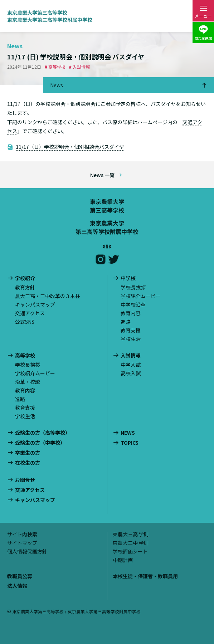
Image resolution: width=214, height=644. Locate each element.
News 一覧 (102, 175)
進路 (126, 322)
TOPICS (130, 443)
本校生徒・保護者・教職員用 (145, 576)
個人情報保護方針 (27, 551)
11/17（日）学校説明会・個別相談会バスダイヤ (70, 147)
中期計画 (123, 560)
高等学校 (25, 355)
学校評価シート (130, 551)
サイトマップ (22, 543)
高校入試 (131, 373)
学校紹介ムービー (141, 296)
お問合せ (25, 480)
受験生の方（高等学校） (43, 433)
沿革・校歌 (28, 382)
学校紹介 (25, 278)
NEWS (128, 433)
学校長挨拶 (133, 287)
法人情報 (17, 586)
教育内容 (131, 313)
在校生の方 (28, 463)
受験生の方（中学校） (40, 443)
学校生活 (131, 339)
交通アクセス (30, 313)
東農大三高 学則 (131, 534)
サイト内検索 (22, 534)
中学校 (128, 278)
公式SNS (25, 322)
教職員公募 (20, 576)
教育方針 (25, 287)
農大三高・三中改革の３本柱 (48, 296)
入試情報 (131, 355)
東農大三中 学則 (131, 543)
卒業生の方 (28, 453)
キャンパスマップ (35, 304)
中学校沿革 (133, 304)
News (57, 85)
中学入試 (131, 365)
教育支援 (131, 330)
